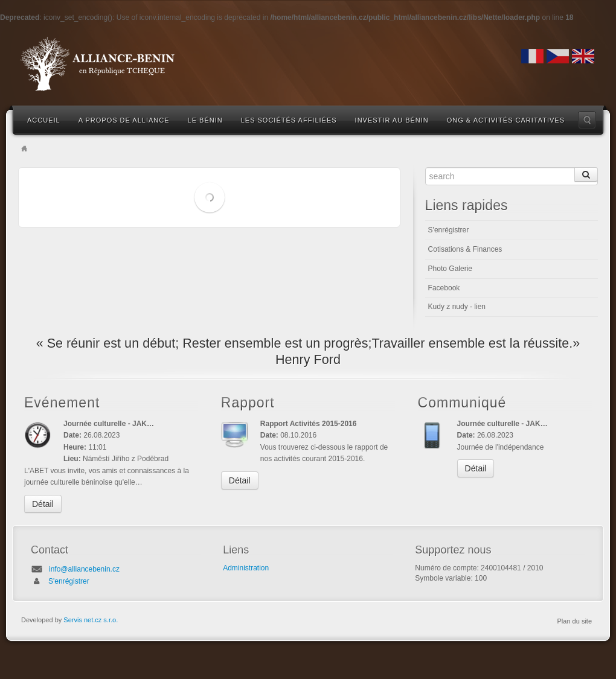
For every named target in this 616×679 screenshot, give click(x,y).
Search (587, 120)
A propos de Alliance (124, 120)
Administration (246, 568)
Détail (43, 504)
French (532, 56)
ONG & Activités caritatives (506, 120)
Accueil (44, 120)
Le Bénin (205, 120)
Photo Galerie (450, 269)
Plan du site (575, 621)
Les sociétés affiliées (289, 120)
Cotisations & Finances (465, 249)
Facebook (444, 288)
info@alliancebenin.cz (84, 569)
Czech (558, 56)
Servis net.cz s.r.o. (91, 620)
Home (24, 148)
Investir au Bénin (392, 120)
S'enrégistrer (449, 230)
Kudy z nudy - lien (457, 307)
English (583, 56)
